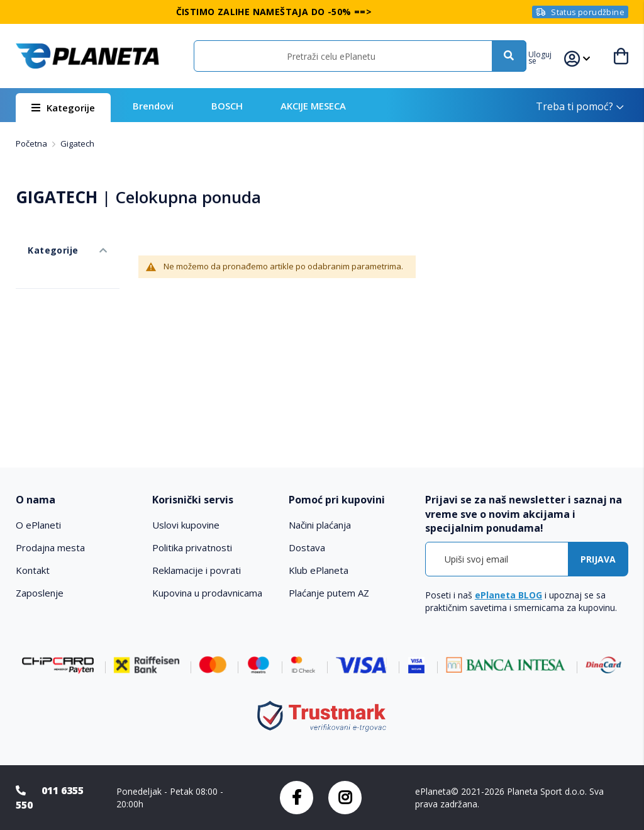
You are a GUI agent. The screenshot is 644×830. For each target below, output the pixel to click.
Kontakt (33, 570)
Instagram (345, 798)
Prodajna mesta (50, 547)
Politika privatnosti (192, 547)
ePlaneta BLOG (508, 595)
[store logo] (87, 56)
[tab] (78, 500)
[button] (551, 56)
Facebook (297, 798)
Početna (32, 143)
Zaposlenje (40, 593)
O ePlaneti (38, 525)
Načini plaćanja (320, 525)
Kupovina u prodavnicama (207, 593)
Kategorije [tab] (40, 238)
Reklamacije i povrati (197, 570)
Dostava (307, 547)
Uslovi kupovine (186, 525)
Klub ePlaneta (319, 570)
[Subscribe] (598, 559)
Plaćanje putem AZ (329, 593)
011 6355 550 (50, 798)
